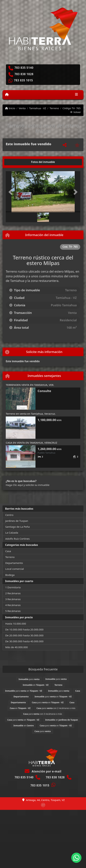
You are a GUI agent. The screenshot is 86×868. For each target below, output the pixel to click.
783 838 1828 (24, 74)
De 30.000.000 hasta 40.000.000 (24, 641)
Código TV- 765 (72, 108)
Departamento (14, 563)
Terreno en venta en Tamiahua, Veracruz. (31, 414)
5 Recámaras (13, 611)
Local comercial (15, 569)
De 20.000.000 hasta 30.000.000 (24, 635)
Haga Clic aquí (14, 485)
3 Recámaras (13, 599)
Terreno (54, 108)
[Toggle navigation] (76, 95)
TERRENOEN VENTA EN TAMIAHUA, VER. (30, 385)
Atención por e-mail (43, 771)
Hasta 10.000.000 (16, 624)
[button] (11, 192)
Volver (76, 112)
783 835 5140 (24, 68)
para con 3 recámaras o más (43, 714)
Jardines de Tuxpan (17, 521)
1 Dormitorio (13, 587)
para (29, 679)
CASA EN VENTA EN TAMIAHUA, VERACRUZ (32, 443)
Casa (8, 551)
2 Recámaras (13, 593)
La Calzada (12, 533)
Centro (9, 515)
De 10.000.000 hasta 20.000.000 (24, 629)
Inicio (10, 108)
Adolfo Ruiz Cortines (17, 539)
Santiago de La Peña (17, 527)
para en (24, 691)
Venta (22, 108)
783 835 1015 (23, 80)
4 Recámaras (13, 605)
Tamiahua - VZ (38, 108)
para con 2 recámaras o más (56, 708)
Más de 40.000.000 (16, 647)
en (36, 685)
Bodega (10, 575)
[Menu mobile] (7, 95)
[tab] (19, 162)
